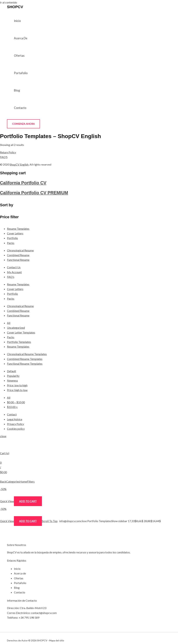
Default (11, 371)
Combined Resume (18, 255)
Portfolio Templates (19, 342)
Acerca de (21, 38)
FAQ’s (11, 277)
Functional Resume (18, 260)
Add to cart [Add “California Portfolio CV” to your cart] (28, 501)
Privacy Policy (15, 424)
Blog (17, 90)
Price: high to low (17, 390)
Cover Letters (15, 233)
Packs (11, 243)
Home (23, 481)
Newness (12, 380)
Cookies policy (16, 429)
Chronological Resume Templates (27, 354)
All (9, 323)
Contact (12, 414)
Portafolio (21, 73)
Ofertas (19, 56)
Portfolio (12, 238)
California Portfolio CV (23, 183)
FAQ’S (4, 157)
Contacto (20, 108)
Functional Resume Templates (25, 364)
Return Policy (8, 152)
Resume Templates (18, 229)
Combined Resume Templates (25, 359)
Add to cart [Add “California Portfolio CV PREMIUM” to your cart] (28, 521)
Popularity (13, 376)
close (3, 436)
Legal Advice (15, 419)
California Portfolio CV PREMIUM (34, 193)
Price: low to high (17, 385)
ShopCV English (19, 164)
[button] (23, 124)
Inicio (17, 21)
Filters (31, 481)
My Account (14, 272)
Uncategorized (16, 328)
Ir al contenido (9, 2)
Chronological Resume (20, 250)
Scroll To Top (50, 521)
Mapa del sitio (57, 640)
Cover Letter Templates (21, 332)
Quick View (7, 501)
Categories (13, 481)
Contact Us (14, 267)
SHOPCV (15, 7)
